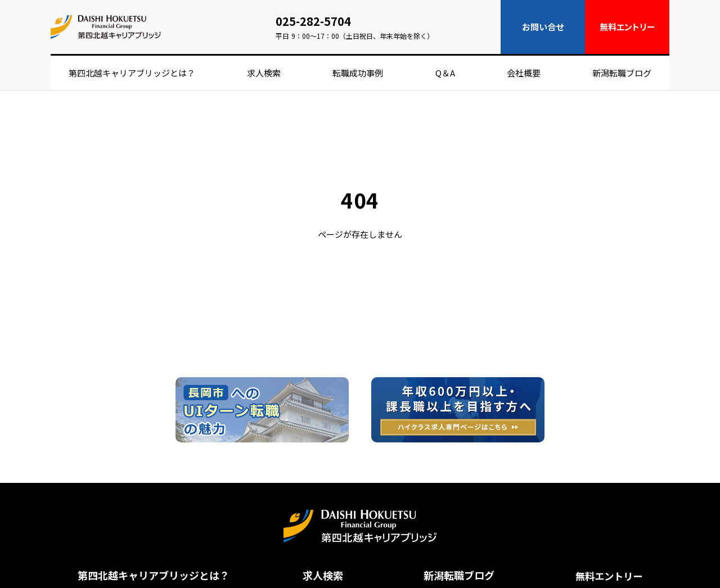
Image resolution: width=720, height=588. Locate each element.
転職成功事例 (358, 73)
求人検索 (264, 73)
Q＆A (445, 73)
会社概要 (524, 73)
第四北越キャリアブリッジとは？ (132, 73)
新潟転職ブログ (622, 73)
